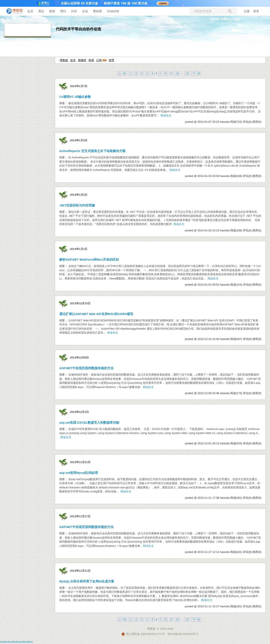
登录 (256, 11)
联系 (91, 60)
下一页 (196, 74)
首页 (73, 60)
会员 (30, 11)
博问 (63, 11)
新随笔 (82, 60)
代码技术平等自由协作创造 (78, 29)
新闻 (52, 11)
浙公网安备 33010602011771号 (143, 634)
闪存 (74, 11)
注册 (247, 11)
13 (187, 74)
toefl (3, 642)
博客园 (64, 60)
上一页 (122, 74)
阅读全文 (166, 115)
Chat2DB (113, 11)
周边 (41, 11)
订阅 (99, 60)
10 (177, 74)
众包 (85, 11)
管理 (111, 60)
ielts (17, 642)
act (7, 642)
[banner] (13, 11)
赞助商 (97, 11)
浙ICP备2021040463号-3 (183, 634)
